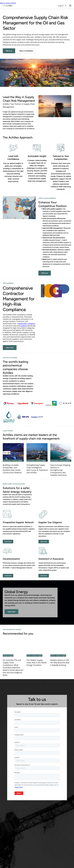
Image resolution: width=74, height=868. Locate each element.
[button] (62, 6)
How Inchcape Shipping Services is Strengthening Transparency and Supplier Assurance (60, 470)
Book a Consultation (26, 51)
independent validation (26, 324)
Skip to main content (8, 3)
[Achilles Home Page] (8, 5)
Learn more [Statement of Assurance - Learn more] (44, 576)
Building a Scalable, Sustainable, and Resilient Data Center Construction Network (12, 469)
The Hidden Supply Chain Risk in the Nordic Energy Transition (37, 663)
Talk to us (9, 51)
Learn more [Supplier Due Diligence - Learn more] (44, 542)
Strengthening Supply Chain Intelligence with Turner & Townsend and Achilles (37, 469)
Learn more (10, 348)
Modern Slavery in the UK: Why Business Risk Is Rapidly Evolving (60, 663)
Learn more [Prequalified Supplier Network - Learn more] (8, 542)
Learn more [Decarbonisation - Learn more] (8, 576)
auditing (24, 326)
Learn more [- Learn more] (11, 612)
